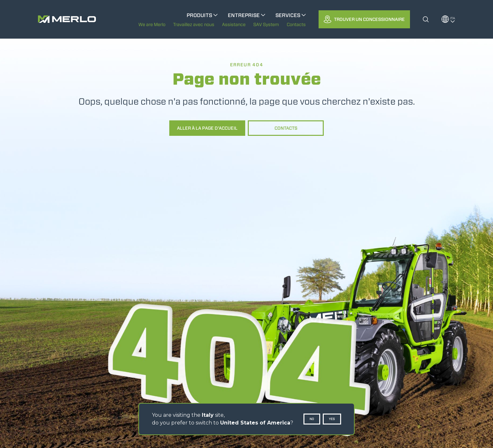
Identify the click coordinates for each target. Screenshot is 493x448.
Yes (332, 419)
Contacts (286, 128)
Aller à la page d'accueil (207, 128)
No (312, 419)
